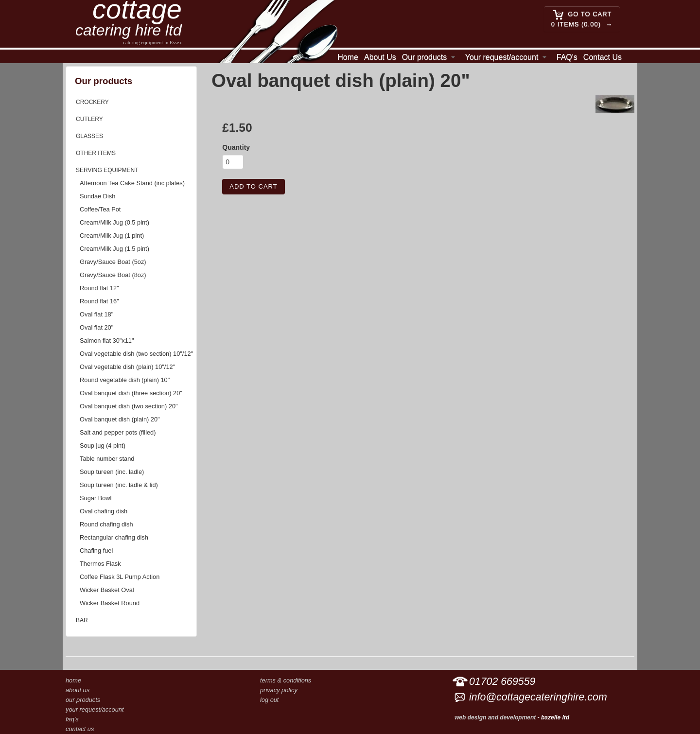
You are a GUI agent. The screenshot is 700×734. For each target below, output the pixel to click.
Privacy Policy (279, 690)
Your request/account (502, 57)
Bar (82, 620)
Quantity (236, 147)
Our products (424, 57)
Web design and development (495, 717)
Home (348, 57)
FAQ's (567, 57)
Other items (96, 153)
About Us (380, 57)
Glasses (89, 136)
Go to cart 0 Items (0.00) (581, 18)
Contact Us (603, 57)
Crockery (92, 102)
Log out (269, 700)
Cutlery (89, 119)
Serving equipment (107, 170)
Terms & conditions (286, 680)
